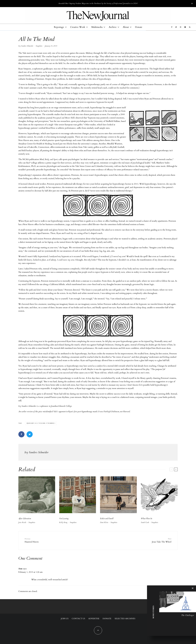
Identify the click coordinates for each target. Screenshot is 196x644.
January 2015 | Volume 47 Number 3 (41, 423)
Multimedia (97, 27)
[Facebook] (172, 27)
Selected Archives (125, 619)
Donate (139, 27)
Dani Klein (104, 522)
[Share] (21, 434)
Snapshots (39, 46)
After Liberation (25, 518)
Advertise (94, 619)
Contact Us (78, 619)
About (126, 27)
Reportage (59, 27)
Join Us (65, 619)
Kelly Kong (63, 522)
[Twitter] (176, 27)
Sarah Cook (145, 522)
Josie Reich (22, 522)
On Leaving (64, 518)
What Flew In (146, 518)
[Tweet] (30, 434)
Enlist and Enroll (107, 518)
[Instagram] (181, 27)
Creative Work (78, 27)
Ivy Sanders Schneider (26, 46)
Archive (113, 27)
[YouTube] (185, 27)
